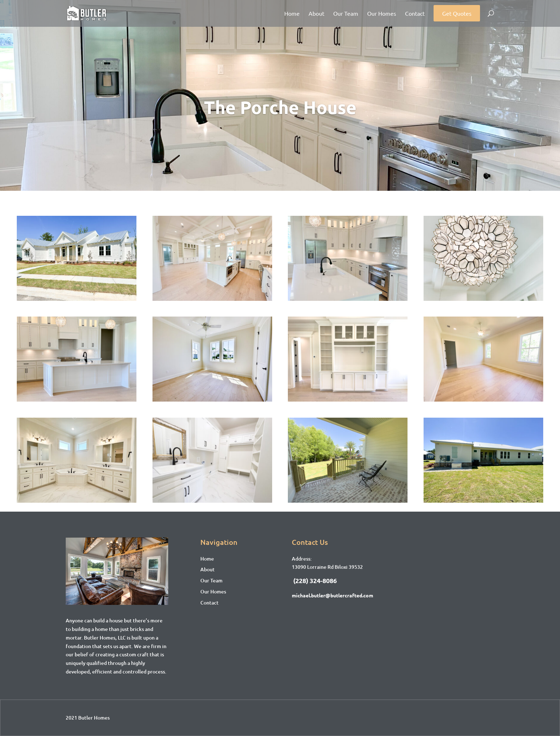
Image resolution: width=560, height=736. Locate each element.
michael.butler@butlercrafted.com (332, 595)
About (316, 14)
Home (292, 14)
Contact (415, 14)
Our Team (346, 14)
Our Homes (382, 14)
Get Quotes (457, 13)
